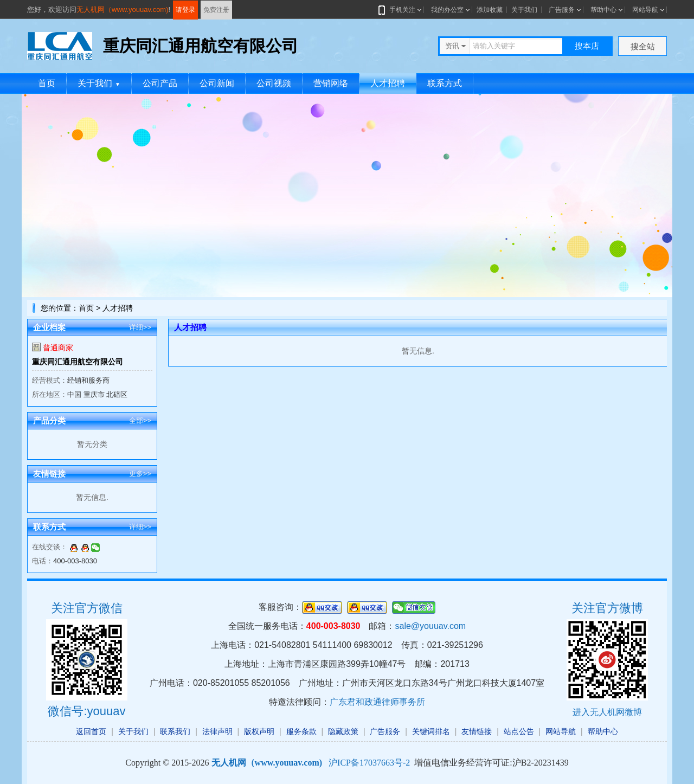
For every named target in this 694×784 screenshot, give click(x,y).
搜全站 (643, 46)
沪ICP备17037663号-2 (369, 763)
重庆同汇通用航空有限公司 (78, 362)
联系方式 (445, 83)
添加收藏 (490, 10)
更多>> (140, 474)
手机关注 (400, 10)
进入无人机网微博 (607, 712)
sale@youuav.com (430, 626)
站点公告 (519, 731)
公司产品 (160, 83)
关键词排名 (431, 731)
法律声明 (217, 731)
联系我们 (175, 731)
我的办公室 (447, 10)
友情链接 (477, 731)
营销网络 (331, 83)
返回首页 (91, 731)
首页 (47, 83)
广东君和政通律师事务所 (377, 702)
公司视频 (274, 83)
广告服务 (562, 10)
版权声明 (259, 731)
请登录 (185, 10)
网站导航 (645, 10)
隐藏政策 (343, 731)
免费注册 (216, 10)
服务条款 (301, 731)
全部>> (140, 420)
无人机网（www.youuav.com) (123, 9)
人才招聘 (388, 83)
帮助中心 (603, 10)
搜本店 (587, 46)
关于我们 (524, 10)
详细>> (140, 327)
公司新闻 (217, 83)
